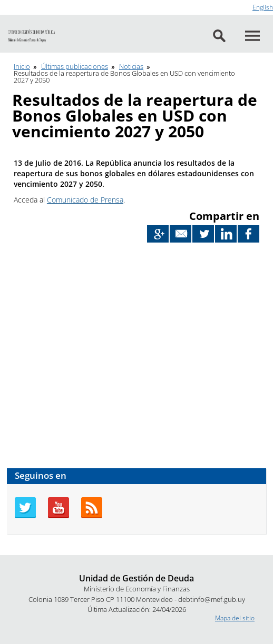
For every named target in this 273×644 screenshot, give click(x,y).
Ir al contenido (21, 4)
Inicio (22, 66)
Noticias (131, 66)
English (263, 7)
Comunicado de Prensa (85, 200)
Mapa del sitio (235, 618)
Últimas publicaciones (75, 66)
